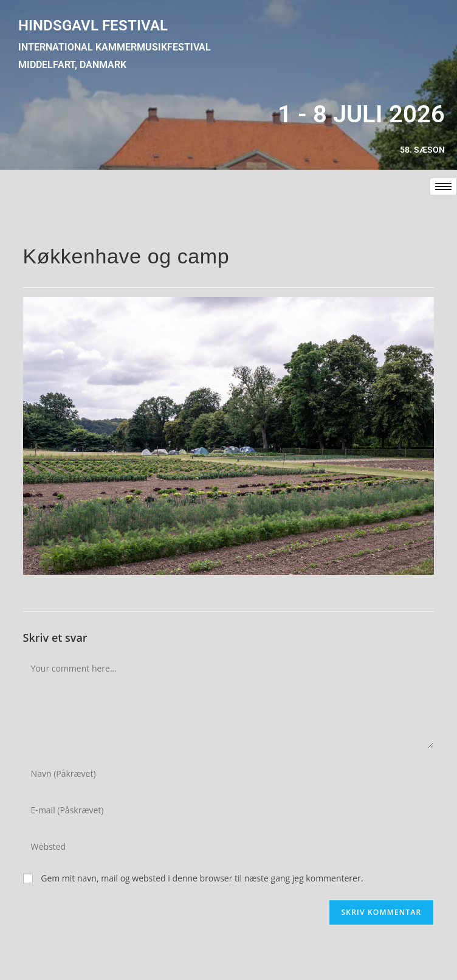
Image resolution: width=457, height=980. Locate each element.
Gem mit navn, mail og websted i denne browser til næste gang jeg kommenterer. (202, 878)
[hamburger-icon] (443, 186)
